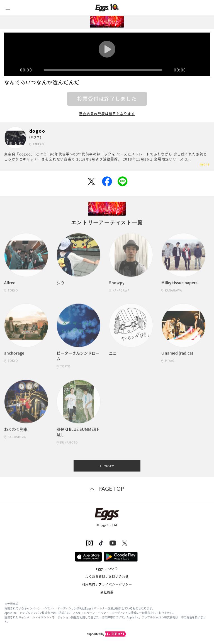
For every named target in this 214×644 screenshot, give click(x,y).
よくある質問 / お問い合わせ (107, 577)
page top (111, 489)
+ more (107, 466)
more (205, 164)
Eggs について (107, 569)
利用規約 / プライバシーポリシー (107, 584)
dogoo (37, 131)
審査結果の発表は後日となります (107, 114)
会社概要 (107, 592)
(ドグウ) (35, 137)
